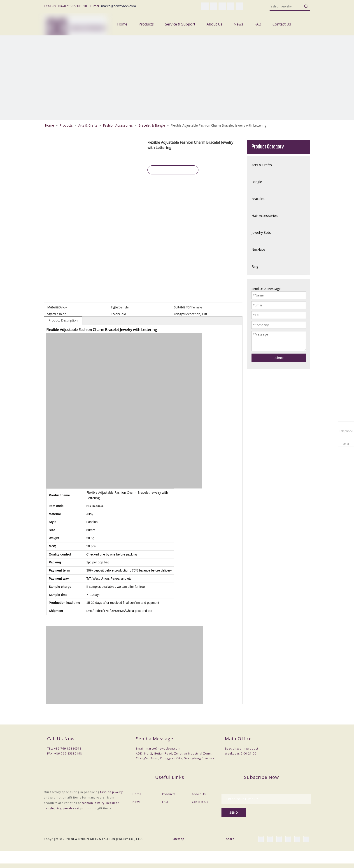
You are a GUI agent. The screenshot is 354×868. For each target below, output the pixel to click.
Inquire (173, 170)
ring (59, 808)
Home (137, 794)
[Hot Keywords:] (306, 6)
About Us (199, 794)
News (136, 802)
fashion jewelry (112, 792)
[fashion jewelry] (286, 6)
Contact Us (200, 802)
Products (169, 794)
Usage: (179, 314)
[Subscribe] (234, 812)
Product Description (63, 320)
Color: (115, 314)
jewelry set (71, 808)
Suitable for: (183, 307)
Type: (115, 307)
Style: (51, 314)
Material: (54, 307)
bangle (49, 808)
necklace (113, 803)
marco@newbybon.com (119, 6)
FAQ (165, 802)
